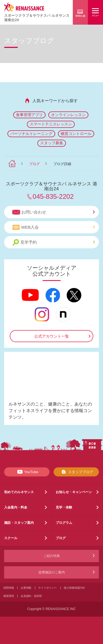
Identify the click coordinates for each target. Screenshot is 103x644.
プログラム (64, 523)
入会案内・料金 (16, 507)
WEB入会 (54, 227)
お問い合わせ (54, 212)
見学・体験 (64, 507)
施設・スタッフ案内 (19, 523)
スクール (11, 538)
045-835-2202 (53, 196)
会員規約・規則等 (31, 596)
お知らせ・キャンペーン (74, 492)
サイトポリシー (48, 588)
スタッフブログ (76, 472)
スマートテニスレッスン (51, 124)
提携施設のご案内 (52, 572)
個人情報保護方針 (74, 588)
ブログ (34, 164)
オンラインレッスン (68, 115)
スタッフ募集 (52, 143)
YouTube (27, 472)
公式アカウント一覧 (52, 336)
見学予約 (54, 242)
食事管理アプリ (29, 115)
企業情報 (26, 588)
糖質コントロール (76, 134)
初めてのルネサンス (19, 492)
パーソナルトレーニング (31, 134)
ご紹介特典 (52, 556)
